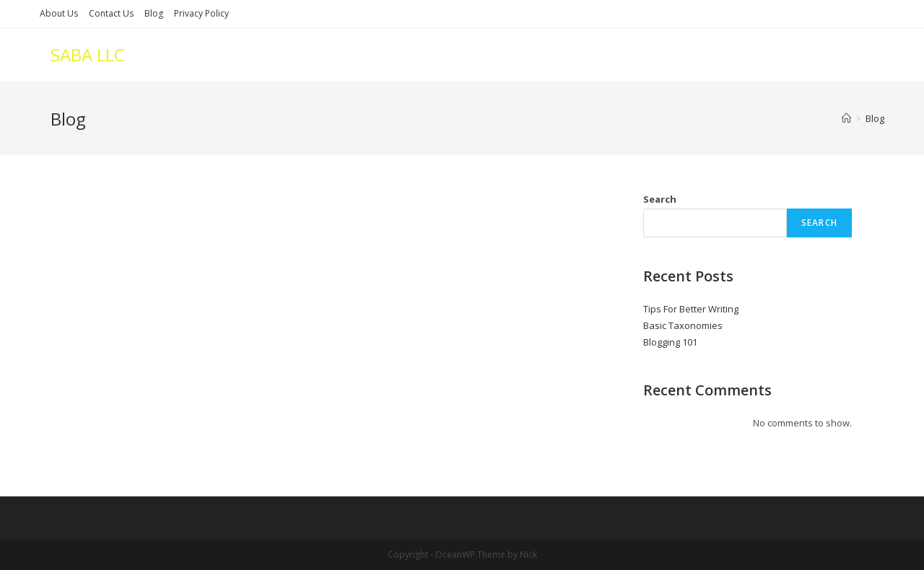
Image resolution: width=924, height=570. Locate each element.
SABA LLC (88, 54)
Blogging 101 (670, 342)
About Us (59, 13)
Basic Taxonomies (683, 325)
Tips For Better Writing (691, 309)
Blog (154, 13)
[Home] (846, 118)
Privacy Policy (201, 13)
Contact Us (111, 13)
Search (660, 199)
